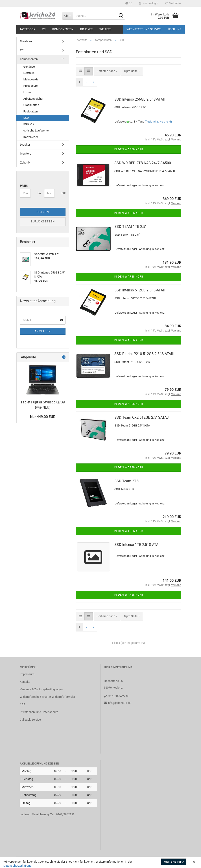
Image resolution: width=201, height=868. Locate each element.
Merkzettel (173, 3)
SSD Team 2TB (127, 481)
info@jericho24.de (119, 703)
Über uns (175, 29)
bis (39, 193)
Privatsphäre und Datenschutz (39, 712)
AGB (23, 704)
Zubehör (25, 163)
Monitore (26, 154)
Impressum (27, 674)
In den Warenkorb (129, 149)
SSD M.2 (29, 124)
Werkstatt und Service (144, 29)
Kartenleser (31, 137)
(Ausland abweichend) (158, 122)
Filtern (43, 212)
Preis (24, 186)
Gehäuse (29, 67)
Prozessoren (31, 86)
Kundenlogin (149, 3)
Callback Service (30, 720)
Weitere (105, 29)
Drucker (86, 29)
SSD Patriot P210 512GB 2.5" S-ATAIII (144, 354)
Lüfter (27, 92)
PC (44, 29)
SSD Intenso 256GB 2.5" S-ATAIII (140, 99)
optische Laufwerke (36, 130)
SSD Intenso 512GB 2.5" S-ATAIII (140, 290)
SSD (26, 118)
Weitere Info (174, 862)
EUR (63, 193)
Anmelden (43, 331)
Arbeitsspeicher (33, 99)
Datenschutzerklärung (17, 866)
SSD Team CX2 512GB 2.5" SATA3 (142, 417)
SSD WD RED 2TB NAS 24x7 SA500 (143, 163)
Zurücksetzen (43, 221)
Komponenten (63, 29)
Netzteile (29, 73)
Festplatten (31, 111)
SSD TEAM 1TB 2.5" (130, 227)
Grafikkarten (31, 105)
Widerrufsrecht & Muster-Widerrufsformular (47, 697)
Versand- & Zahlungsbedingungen (41, 689)
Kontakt (25, 682)
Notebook (28, 29)
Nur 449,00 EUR (43, 417)
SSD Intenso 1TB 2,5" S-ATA (136, 545)
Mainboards (31, 79)
